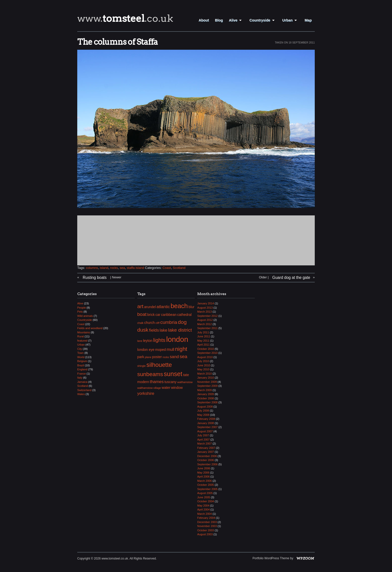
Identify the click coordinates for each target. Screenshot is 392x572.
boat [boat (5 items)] (142, 314)
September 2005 (207, 489)
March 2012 (204, 324)
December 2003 (207, 522)
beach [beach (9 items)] (179, 306)
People (81, 308)
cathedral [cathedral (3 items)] (184, 315)
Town (80, 353)
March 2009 (204, 390)
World (81, 357)
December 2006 (207, 456)
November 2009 (207, 382)
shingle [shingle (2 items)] (141, 366)
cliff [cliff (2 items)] (157, 323)
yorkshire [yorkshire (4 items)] (146, 393)
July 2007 (203, 435)
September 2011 (207, 328)
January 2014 (206, 303)
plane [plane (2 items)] (148, 357)
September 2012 (207, 316)
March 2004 (204, 514)
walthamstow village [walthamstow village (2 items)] (149, 388)
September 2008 (207, 402)
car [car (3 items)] (158, 315)
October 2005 (206, 485)
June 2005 (204, 497)
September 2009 (207, 386)
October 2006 (206, 460)
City (80, 349)
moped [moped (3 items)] (161, 350)
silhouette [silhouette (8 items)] (159, 365)
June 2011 (204, 336)
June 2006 (204, 468)
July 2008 (203, 411)
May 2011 (203, 341)
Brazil (81, 365)
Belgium (82, 361)
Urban (290, 20)
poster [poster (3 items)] (157, 357)
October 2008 (206, 398)
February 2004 (206, 518)
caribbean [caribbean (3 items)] (169, 315)
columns (92, 268)
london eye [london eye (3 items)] (146, 350)
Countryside (263, 20)
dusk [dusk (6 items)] (143, 330)
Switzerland (84, 390)
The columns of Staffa (117, 42)
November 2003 (207, 526)
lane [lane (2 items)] (140, 341)
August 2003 (205, 534)
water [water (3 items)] (166, 388)
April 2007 (203, 440)
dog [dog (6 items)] (182, 322)
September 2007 (207, 427)
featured (82, 341)
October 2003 (206, 530)
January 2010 (206, 378)
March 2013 (204, 312)
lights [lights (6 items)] (159, 340)
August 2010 (205, 357)
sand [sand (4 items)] (174, 357)
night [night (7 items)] (181, 349)
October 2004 (206, 501)
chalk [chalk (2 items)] (140, 323)
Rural (80, 336)
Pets (80, 312)
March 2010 (204, 374)
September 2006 (207, 464)
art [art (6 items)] (140, 306)
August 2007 (205, 431)
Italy (80, 378)
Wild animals (85, 316)
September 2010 (207, 353)
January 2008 (206, 423)
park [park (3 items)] (141, 357)
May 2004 (203, 506)
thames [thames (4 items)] (157, 382)
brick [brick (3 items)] (151, 315)
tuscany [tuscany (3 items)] (170, 382)
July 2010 (203, 361)
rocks (114, 268)
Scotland (179, 268)
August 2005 (205, 493)
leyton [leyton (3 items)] (148, 341)
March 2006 (204, 481)
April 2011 (203, 345)
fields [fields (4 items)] (154, 330)
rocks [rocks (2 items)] (166, 357)
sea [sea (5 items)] (183, 356)
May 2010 (203, 369)
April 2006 (203, 477)
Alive (236, 20)
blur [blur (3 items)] (191, 307)
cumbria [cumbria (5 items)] (169, 322)
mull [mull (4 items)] (170, 349)
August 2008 (205, 407)
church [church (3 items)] (149, 323)
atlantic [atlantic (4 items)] (163, 307)
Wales (81, 394)
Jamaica (82, 382)
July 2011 (203, 332)
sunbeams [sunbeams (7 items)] (150, 374)
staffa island (135, 268)
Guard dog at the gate (291, 278)
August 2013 (205, 308)
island (104, 268)
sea (122, 268)
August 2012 (205, 320)
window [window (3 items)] (177, 388)
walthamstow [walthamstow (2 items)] (185, 382)
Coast (167, 268)
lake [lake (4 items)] (164, 330)
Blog (219, 20)
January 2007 (206, 452)
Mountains (84, 332)
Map (308, 20)
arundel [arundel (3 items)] (150, 307)
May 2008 (203, 415)
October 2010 (206, 349)
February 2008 (206, 419)
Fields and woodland (90, 328)
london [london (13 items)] (177, 339)
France (81, 374)
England (82, 369)
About (204, 20)
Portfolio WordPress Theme (271, 558)
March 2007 (204, 444)
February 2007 (206, 448)
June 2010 (204, 365)
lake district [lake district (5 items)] (180, 330)
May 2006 (203, 473)
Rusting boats (95, 278)
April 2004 (203, 510)
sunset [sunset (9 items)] (173, 374)
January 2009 (206, 394)
